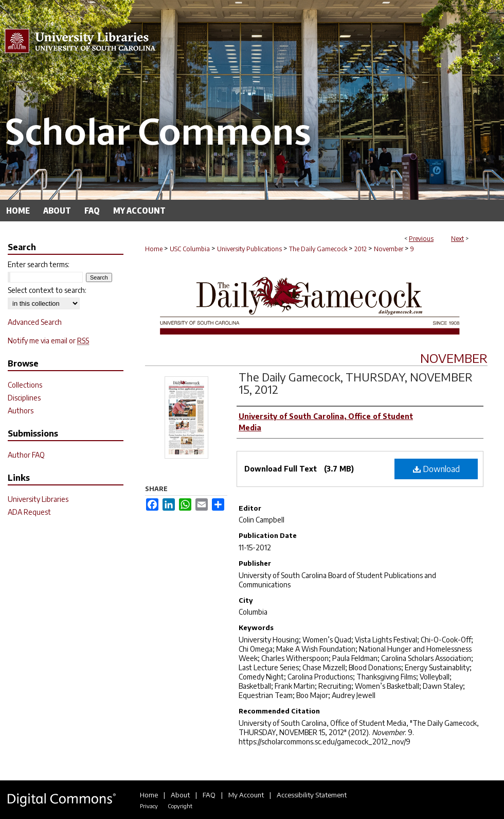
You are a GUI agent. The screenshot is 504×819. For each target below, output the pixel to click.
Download (436, 469)
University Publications (249, 249)
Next (457, 239)
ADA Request (29, 512)
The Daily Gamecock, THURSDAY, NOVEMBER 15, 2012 (356, 383)
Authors (21, 411)
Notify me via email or (48, 341)
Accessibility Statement (312, 795)
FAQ (209, 795)
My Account (246, 795)
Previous (421, 239)
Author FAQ (26, 455)
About (180, 795)
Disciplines (24, 398)
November (389, 249)
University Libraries (38, 499)
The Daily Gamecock (318, 249)
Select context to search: (47, 290)
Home (154, 249)
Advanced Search (35, 322)
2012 (361, 249)
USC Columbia (190, 249)
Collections (25, 385)
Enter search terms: (39, 264)
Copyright (180, 806)
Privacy (149, 806)
